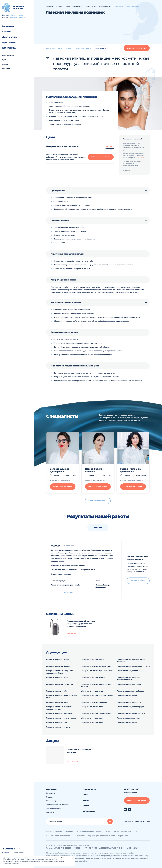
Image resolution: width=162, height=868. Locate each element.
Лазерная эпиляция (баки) (57, 660)
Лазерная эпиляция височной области (133, 666)
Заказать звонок (25, 849)
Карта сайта (123, 836)
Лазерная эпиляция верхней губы (96, 666)
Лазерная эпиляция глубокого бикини (98, 671)
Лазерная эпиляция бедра (93, 660)
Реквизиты (80, 836)
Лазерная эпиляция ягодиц (58, 727)
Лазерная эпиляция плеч (92, 707)
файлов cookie (58, 861)
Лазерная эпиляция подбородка (130, 707)
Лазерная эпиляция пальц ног (94, 702)
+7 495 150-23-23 (9, 849)
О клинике (51, 789)
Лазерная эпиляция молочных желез (97, 696)
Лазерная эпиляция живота (93, 678)
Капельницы (9, 48)
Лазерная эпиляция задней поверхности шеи (128, 679)
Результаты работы (83, 48)
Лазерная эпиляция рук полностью (61, 718)
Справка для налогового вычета (102, 836)
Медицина (8, 26)
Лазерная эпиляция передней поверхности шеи (59, 708)
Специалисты (8, 55)
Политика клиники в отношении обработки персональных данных (74, 831)
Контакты (6, 68)
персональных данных (11, 863)
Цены (5, 60)
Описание (50, 48)
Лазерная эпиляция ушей (92, 722)
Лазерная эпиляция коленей (129, 684)
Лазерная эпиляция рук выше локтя (97, 713)
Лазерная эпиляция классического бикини (96, 685)
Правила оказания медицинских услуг (121, 831)
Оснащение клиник (54, 808)
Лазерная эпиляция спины (128, 718)
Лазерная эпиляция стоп (57, 722)
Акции (5, 64)
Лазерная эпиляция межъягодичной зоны (62, 697)
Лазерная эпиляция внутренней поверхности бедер (60, 672)
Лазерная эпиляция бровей (58, 666)
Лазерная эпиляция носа (57, 702)
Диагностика (9, 37)
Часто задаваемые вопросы (58, 805)
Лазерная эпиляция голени (128, 671)
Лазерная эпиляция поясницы (59, 713)
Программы (9, 42)
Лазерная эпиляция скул (92, 718)
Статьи (86, 806)
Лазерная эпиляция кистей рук (59, 684)
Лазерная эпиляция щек (127, 722)
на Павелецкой (16, 15)
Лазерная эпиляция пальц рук (130, 702)
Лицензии (50, 793)
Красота (7, 32)
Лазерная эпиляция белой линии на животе (131, 661)
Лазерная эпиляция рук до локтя (131, 713)
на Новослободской (18, 17)
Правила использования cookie (59, 836)
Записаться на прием (137, 48)
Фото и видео (52, 801)
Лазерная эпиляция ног (127, 696)
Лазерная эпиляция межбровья (130, 691)
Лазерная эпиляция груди (57, 678)
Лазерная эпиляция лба (56, 691)
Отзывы (49, 797)
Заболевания (89, 811)
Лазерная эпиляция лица (92, 691)
